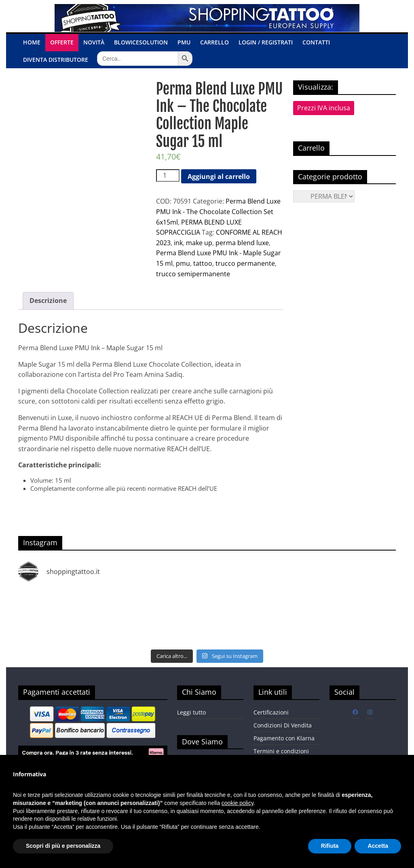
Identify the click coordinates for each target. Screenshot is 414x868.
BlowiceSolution (141, 42)
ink (178, 243)
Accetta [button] (378, 846)
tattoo (203, 263)
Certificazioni (271, 712)
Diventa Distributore (56, 60)
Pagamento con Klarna (284, 738)
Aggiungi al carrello (219, 177)
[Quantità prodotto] (168, 176)
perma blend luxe (242, 243)
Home (32, 42)
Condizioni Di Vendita (283, 725)
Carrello (214, 42)
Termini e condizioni (281, 751)
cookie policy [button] (238, 803)
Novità (94, 42)
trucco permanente (245, 263)
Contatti (316, 42)
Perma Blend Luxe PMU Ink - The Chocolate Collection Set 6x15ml (218, 211)
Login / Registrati (266, 42)
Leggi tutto (191, 712)
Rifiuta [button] (330, 846)
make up (199, 243)
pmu (183, 263)
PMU (184, 42)
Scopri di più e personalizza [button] (63, 846)
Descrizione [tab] (48, 301)
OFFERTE (62, 42)
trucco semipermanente (193, 274)
